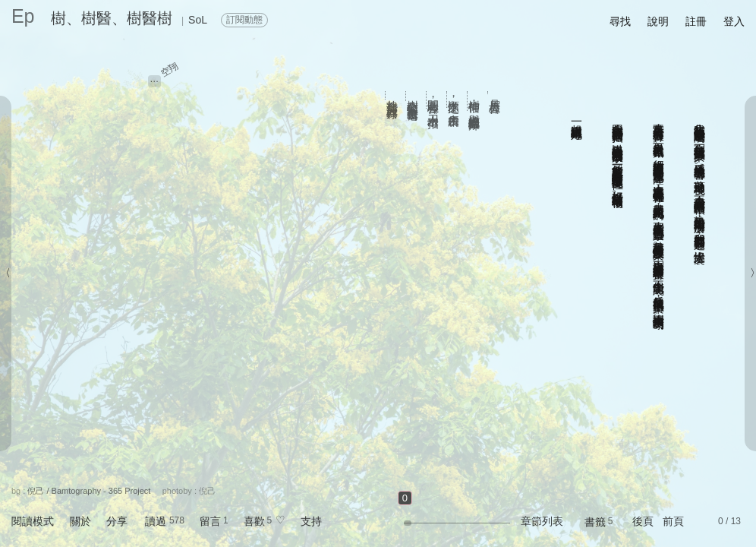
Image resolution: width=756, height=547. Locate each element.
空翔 (169, 69)
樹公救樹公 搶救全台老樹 (413, 96)
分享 (117, 521)
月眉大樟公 (495, 93)
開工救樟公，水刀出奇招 (434, 100)
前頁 (673, 521)
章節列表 (542, 521)
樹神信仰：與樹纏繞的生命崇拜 (475, 101)
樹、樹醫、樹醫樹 (112, 18)
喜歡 (254, 521)
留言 (210, 521)
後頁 (643, 521)
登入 (734, 21)
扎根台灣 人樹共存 (393, 95)
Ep (23, 16)
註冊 (696, 21)
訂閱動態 (244, 20)
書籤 (595, 522)
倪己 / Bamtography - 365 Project (89, 491)
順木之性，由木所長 (454, 100)
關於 (80, 521)
